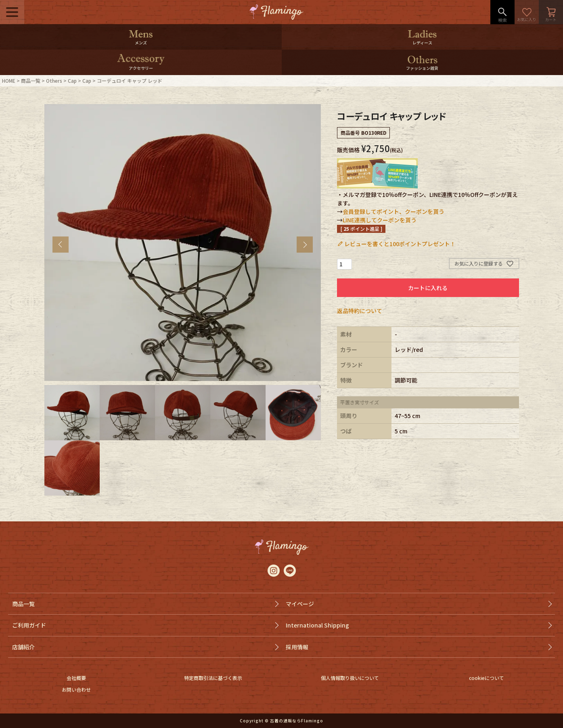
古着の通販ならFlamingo (297, 721)
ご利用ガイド (29, 625)
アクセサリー (141, 68)
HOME (9, 81)
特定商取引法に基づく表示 (213, 678)
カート (551, 12)
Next (305, 245)
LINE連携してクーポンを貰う (380, 220)
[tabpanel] (183, 243)
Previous (61, 245)
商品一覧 (31, 81)
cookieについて (487, 678)
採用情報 (297, 647)
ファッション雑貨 (422, 68)
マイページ (300, 604)
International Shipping (317, 625)
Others (54, 81)
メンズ (141, 43)
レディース (422, 43)
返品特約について (360, 311)
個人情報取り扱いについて (350, 678)
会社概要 (76, 678)
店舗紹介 (23, 647)
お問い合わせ (76, 689)
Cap (72, 81)
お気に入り (527, 12)
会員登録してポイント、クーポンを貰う (393, 211)
